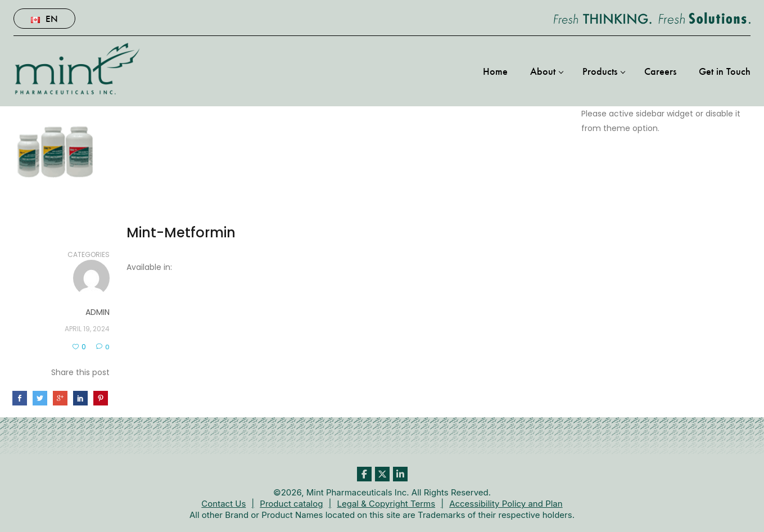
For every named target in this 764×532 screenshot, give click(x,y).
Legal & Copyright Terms (386, 504)
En (44, 18)
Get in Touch (725, 71)
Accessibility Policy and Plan (506, 504)
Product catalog (291, 504)
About (543, 71)
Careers (660, 71)
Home (495, 71)
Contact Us (223, 504)
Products (600, 71)
